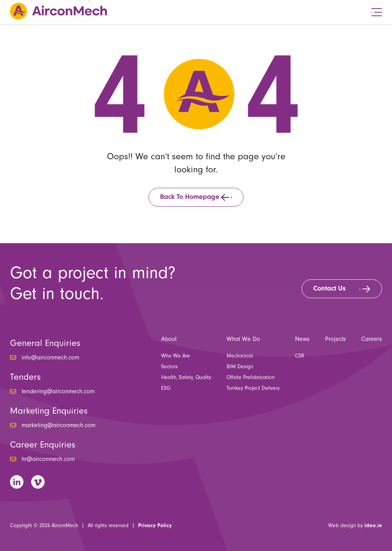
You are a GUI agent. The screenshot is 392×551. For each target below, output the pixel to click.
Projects (335, 339)
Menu (377, 12)
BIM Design (240, 367)
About (169, 339)
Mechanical (240, 356)
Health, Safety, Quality (186, 377)
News (302, 339)
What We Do (243, 339)
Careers (372, 339)
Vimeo (38, 482)
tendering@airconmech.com (58, 391)
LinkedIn (17, 482)
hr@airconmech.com (48, 459)
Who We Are (176, 356)
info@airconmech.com (50, 357)
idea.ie (373, 526)
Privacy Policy (155, 526)
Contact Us (329, 288)
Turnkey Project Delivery (253, 388)
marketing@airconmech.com (58, 425)
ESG (166, 388)
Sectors (169, 367)
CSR (300, 356)
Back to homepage (190, 197)
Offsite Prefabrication (251, 377)
